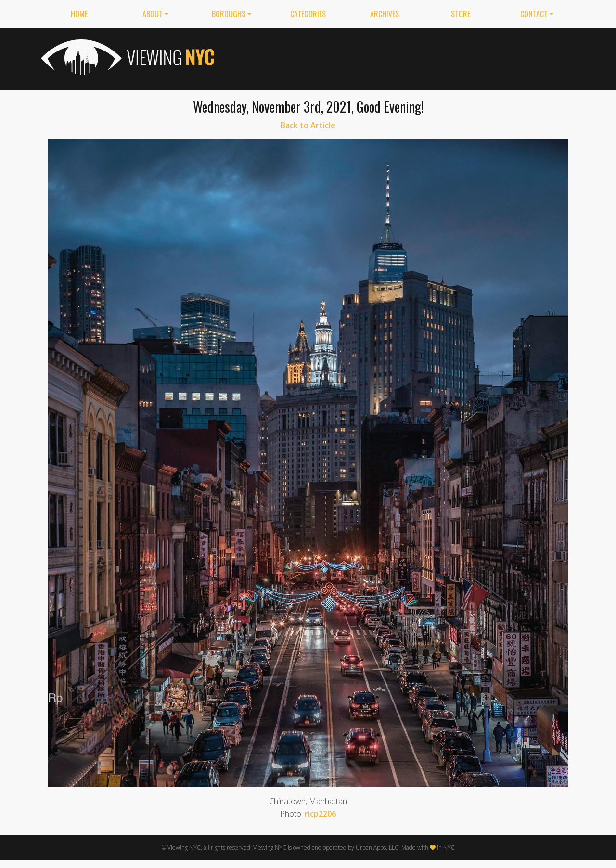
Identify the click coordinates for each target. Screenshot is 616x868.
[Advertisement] (400, 57)
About (153, 14)
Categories (308, 14)
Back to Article (308, 125)
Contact (534, 14)
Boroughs (229, 14)
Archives (385, 14)
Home (79, 14)
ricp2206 (320, 814)
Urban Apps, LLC (377, 848)
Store (461, 14)
